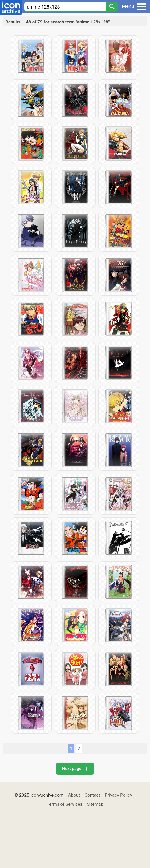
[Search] (112, 7)
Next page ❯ (75, 769)
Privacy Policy (118, 795)
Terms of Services (64, 804)
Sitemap (95, 804)
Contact (92, 795)
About (74, 795)
